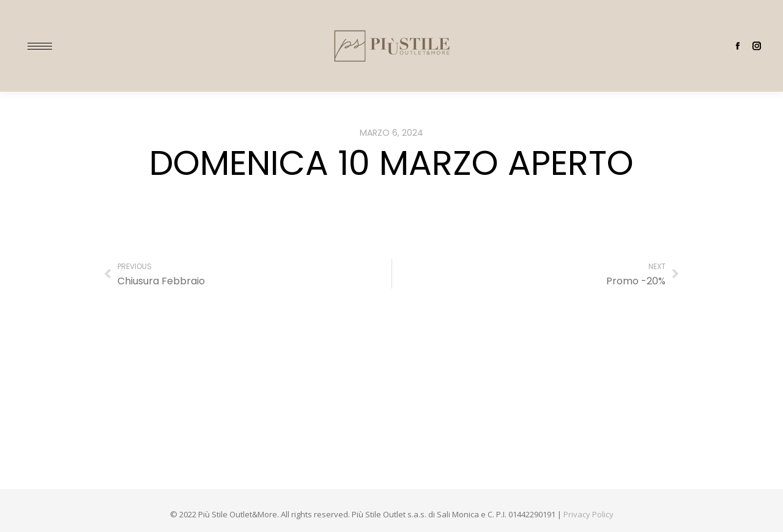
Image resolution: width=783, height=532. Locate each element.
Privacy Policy (588, 514)
